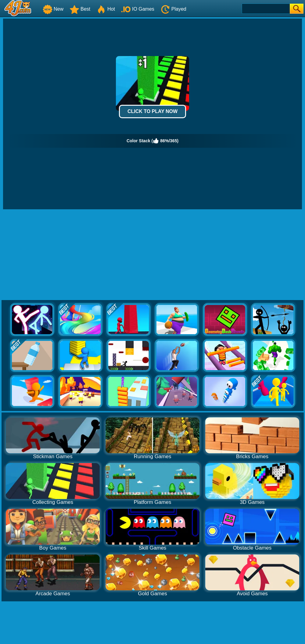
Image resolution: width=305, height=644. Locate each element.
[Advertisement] (153, 255)
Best (80, 9)
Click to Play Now (152, 111)
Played (173, 9)
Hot (106, 9)
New (53, 9)
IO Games (138, 9)
